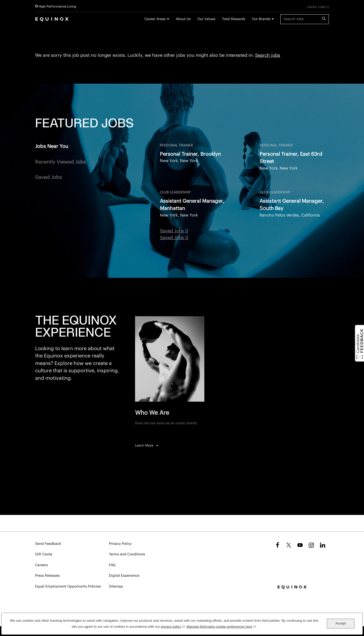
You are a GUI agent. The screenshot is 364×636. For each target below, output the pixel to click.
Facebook (277, 545)
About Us (183, 19)
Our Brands (261, 19)
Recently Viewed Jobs (61, 162)
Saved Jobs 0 (318, 7)
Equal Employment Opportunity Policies (68, 587)
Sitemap (116, 587)
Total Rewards (234, 19)
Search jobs (268, 55)
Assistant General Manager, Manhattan (192, 205)
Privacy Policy (120, 544)
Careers (42, 565)
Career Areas (155, 19)
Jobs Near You (52, 146)
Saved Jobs (49, 177)
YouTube (300, 545)
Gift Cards (44, 554)
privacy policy (173, 626)
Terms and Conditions (127, 554)
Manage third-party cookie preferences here (221, 626)
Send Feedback (48, 544)
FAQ (112, 565)
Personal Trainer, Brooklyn (190, 154)
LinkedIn (323, 545)
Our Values (206, 19)
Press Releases (47, 576)
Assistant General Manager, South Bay (292, 205)
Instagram (311, 545)
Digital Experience (124, 576)
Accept (341, 623)
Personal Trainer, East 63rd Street (291, 158)
